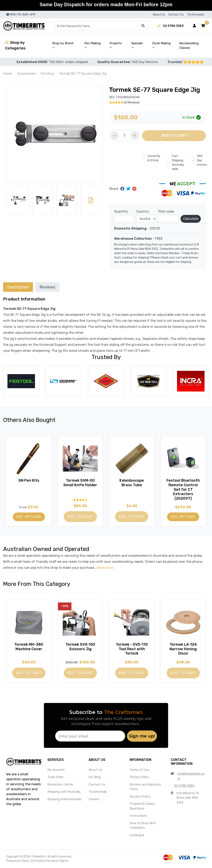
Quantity (121, 211)
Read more (105, 568)
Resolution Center (60, 784)
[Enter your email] (90, 736)
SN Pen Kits (29, 480)
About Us (159, 15)
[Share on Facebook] (123, 189)
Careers (94, 799)
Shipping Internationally (64, 799)
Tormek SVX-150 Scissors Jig (80, 647)
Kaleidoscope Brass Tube (132, 483)
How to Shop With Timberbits (143, 825)
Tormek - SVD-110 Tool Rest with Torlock (132, 649)
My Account (56, 770)
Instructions (138, 816)
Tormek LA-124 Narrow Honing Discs (183, 649)
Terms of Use (139, 770)
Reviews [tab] (47, 287)
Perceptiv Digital (57, 861)
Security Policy (140, 796)
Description (18, 287)
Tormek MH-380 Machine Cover (29, 647)
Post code (166, 211)
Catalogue (137, 835)
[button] (203, 26)
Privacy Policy (139, 777)
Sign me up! (142, 736)
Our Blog (95, 777)
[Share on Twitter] (129, 189)
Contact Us (176, 15)
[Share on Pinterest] (134, 189)
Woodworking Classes (189, 46)
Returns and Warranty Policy (145, 787)
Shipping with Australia (64, 792)
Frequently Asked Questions (142, 806)
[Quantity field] (125, 136)
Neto (26, 861)
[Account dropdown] (194, 26)
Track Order (55, 777)
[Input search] (101, 26)
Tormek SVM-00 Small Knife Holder (80, 483)
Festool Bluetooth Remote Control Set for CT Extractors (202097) (183, 489)
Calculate (191, 219)
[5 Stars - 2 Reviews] (157, 102)
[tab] (18, 287)
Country (143, 211)
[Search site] (143, 26)
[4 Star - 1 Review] (80, 500)
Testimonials (196, 15)
